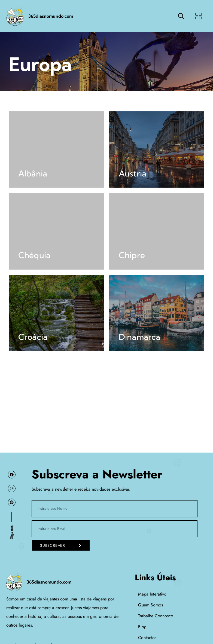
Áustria (133, 173)
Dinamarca (140, 337)
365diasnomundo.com (51, 16)
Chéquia (34, 255)
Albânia (33, 173)
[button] (198, 16)
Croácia (33, 337)
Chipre (132, 255)
